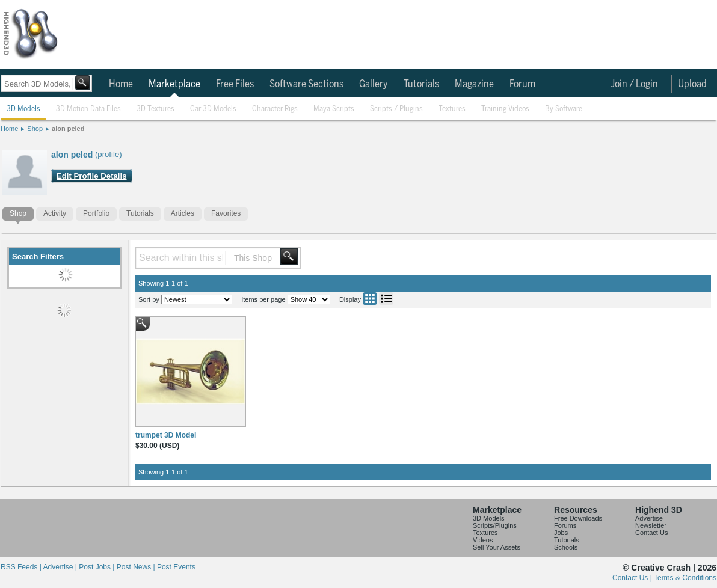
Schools (566, 547)
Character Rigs (275, 109)
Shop (35, 129)
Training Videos (505, 109)
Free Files (235, 84)
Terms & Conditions (685, 578)
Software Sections (306, 84)
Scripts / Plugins (396, 109)
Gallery (374, 84)
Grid (370, 299)
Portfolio (96, 213)
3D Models (23, 109)
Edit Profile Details (92, 176)
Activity (55, 213)
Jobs (561, 533)
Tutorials (421, 84)
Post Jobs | (97, 567)
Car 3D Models (213, 109)
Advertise (649, 518)
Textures (452, 109)
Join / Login (634, 84)
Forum (522, 84)
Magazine (474, 84)
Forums (565, 525)
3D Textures (155, 109)
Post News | (137, 567)
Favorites (226, 213)
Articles (183, 213)
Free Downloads (578, 518)
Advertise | (61, 567)
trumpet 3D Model (166, 435)
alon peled (68, 129)
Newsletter (651, 525)
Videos (483, 540)
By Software (564, 109)
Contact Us (651, 533)
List (386, 299)
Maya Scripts (334, 109)
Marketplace (174, 84)
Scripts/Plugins (495, 525)
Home (121, 84)
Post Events (176, 567)
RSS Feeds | (22, 567)
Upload (692, 84)
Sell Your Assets (497, 547)
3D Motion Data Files (88, 109)
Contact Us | (633, 578)
